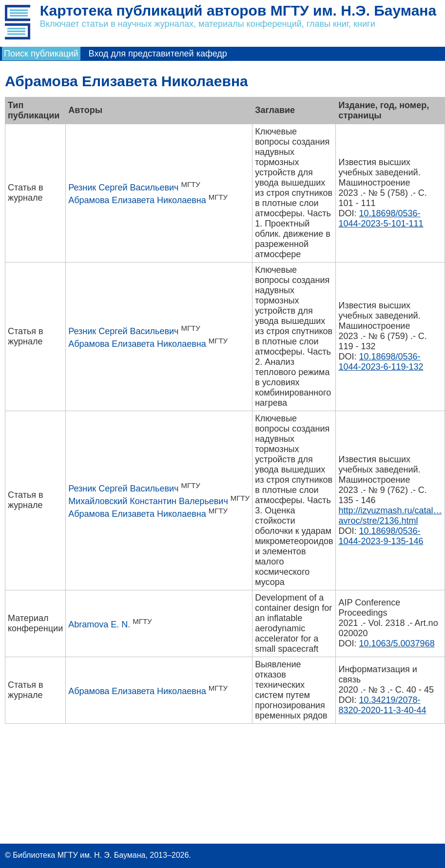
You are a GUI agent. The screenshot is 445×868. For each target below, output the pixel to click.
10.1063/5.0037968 (397, 643)
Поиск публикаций (41, 54)
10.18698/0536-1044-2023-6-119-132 (381, 362)
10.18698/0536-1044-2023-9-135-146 (381, 536)
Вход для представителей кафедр (158, 54)
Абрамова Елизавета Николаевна (137, 200)
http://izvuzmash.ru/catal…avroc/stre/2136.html (390, 516)
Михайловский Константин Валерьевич (148, 501)
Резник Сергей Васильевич (123, 188)
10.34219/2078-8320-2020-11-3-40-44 (382, 705)
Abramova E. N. (99, 624)
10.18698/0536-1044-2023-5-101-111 (381, 218)
